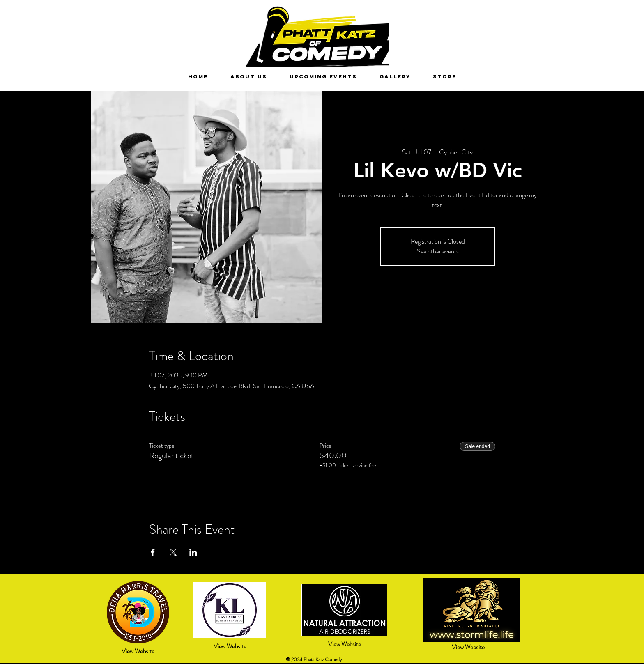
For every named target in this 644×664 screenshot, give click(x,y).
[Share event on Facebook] (153, 552)
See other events (438, 251)
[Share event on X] (173, 552)
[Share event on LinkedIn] (193, 552)
